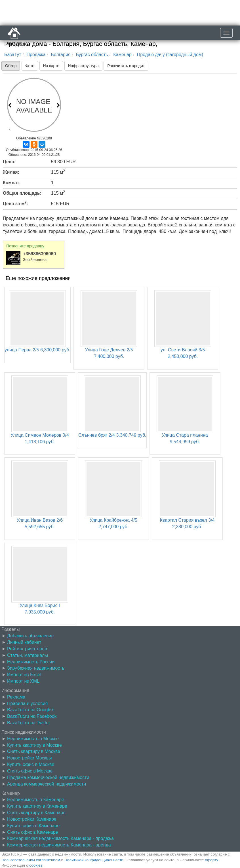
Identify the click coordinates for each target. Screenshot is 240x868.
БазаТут (13, 55)
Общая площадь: (22, 193)
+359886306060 (39, 254)
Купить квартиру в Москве (34, 745)
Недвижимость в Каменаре (36, 800)
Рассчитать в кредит (126, 66)
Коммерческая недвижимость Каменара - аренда (59, 845)
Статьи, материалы (28, 655)
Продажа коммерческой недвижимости (48, 777)
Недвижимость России (31, 662)
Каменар (122, 55)
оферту (211, 860)
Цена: (9, 162)
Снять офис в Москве (30, 771)
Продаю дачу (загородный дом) (170, 55)
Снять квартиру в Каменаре (36, 813)
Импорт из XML (23, 681)
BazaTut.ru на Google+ (30, 710)
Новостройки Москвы (30, 758)
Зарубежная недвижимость (36, 668)
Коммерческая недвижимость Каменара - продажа (60, 838)
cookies (36, 865)
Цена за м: (15, 203)
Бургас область (92, 55)
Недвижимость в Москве (33, 739)
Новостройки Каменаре (32, 819)
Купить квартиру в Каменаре (37, 806)
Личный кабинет (24, 642)
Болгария (61, 55)
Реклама (16, 697)
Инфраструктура (83, 66)
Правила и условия (27, 703)
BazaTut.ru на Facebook (32, 716)
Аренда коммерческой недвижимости (47, 784)
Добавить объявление (30, 636)
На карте (51, 66)
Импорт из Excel (24, 675)
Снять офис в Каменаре (32, 832)
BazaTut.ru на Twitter (29, 723)
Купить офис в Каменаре (33, 826)
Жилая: (11, 172)
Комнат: (12, 183)
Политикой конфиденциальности (94, 860)
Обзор (11, 66)
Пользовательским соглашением (31, 860)
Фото (30, 66)
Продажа (36, 55)
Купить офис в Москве (31, 764)
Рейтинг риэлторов (27, 649)
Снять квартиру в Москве (34, 751)
